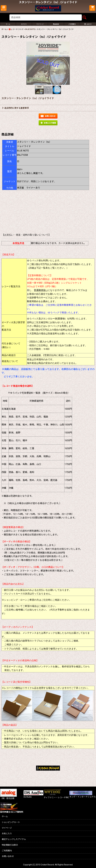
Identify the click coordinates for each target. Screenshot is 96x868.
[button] (4, 8)
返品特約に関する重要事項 (15, 108)
